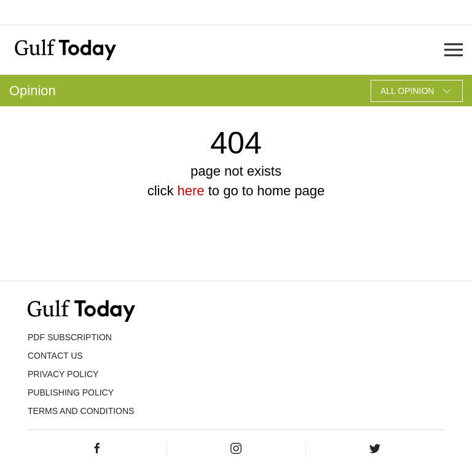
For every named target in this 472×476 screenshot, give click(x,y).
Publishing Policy (71, 392)
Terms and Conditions (81, 411)
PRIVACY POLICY (63, 374)
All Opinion (417, 91)
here (191, 191)
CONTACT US (55, 356)
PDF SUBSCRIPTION (70, 337)
